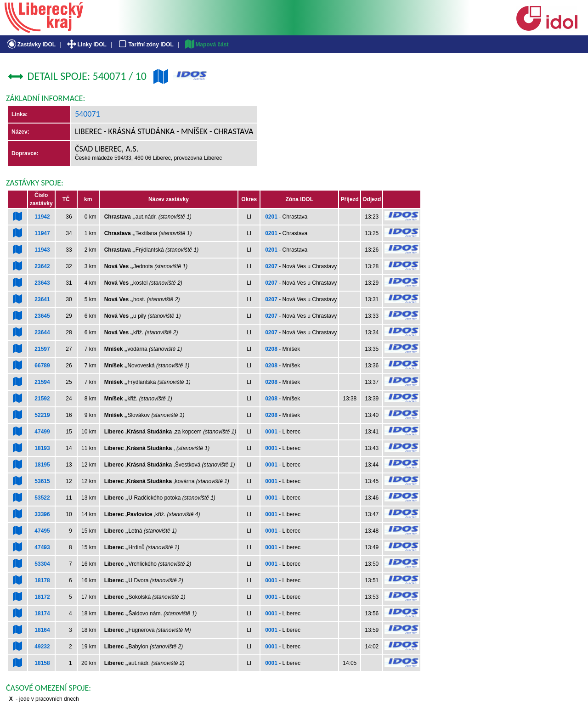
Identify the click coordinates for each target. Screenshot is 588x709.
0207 (271, 266)
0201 (271, 217)
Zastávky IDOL (31, 45)
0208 (271, 349)
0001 (271, 432)
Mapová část (206, 45)
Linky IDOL (86, 45)
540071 (88, 114)
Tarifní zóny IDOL (145, 45)
